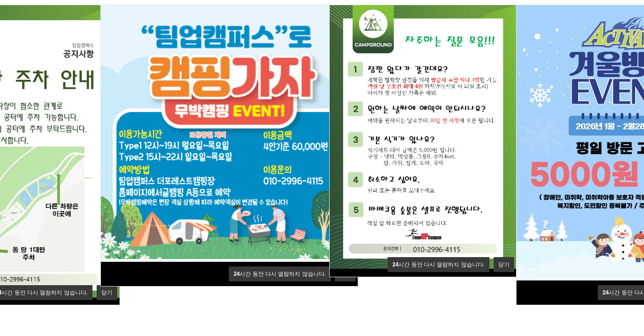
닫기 (107, 293)
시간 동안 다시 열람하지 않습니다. (280, 274)
